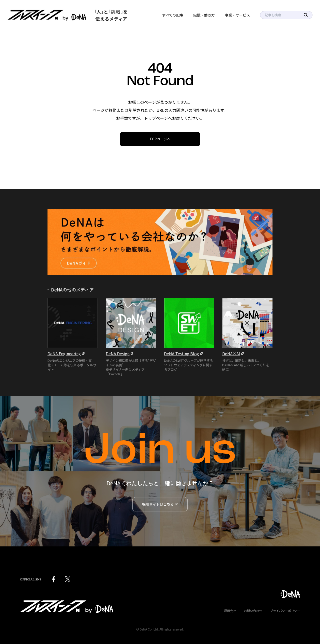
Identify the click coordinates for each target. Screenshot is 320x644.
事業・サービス (237, 15)
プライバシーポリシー (285, 611)
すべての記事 (173, 15)
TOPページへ (160, 139)
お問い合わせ (253, 611)
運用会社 (230, 611)
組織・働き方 (204, 15)
